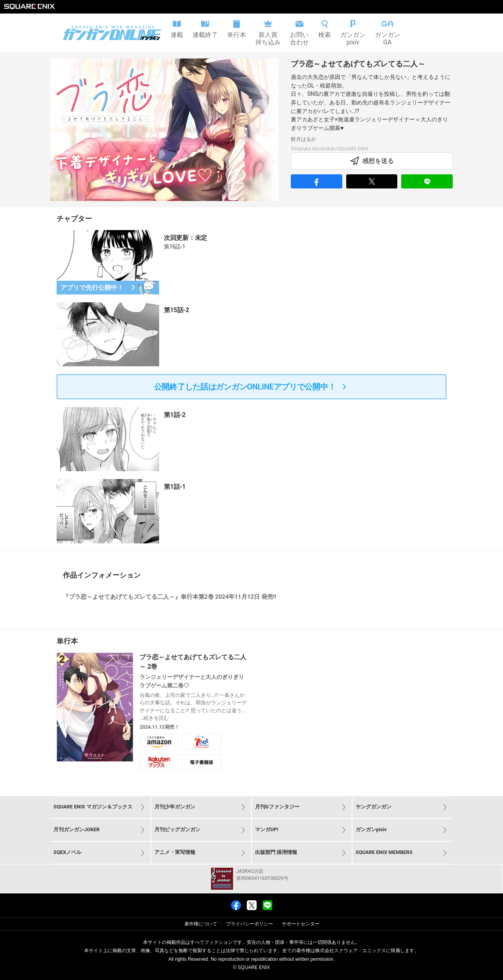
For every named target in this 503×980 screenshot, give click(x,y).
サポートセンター (301, 924)
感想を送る (372, 161)
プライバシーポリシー (250, 924)
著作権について (201, 924)
